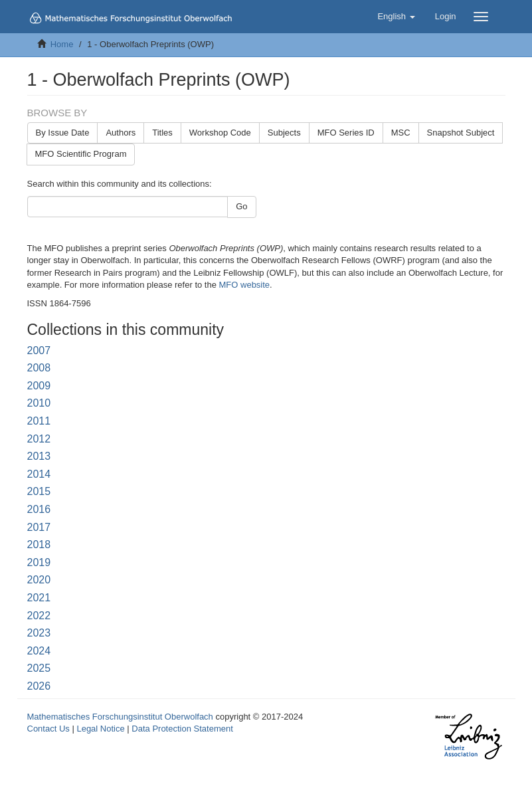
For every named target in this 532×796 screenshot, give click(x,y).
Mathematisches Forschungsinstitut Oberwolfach (120, 717)
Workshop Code (220, 133)
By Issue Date (63, 133)
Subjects (284, 133)
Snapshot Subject (461, 133)
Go (241, 206)
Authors (121, 133)
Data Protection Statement (182, 729)
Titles (162, 133)
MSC (401, 133)
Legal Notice (100, 729)
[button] (396, 17)
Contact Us (48, 729)
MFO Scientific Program (81, 154)
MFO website (245, 285)
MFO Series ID (346, 133)
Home (62, 44)
